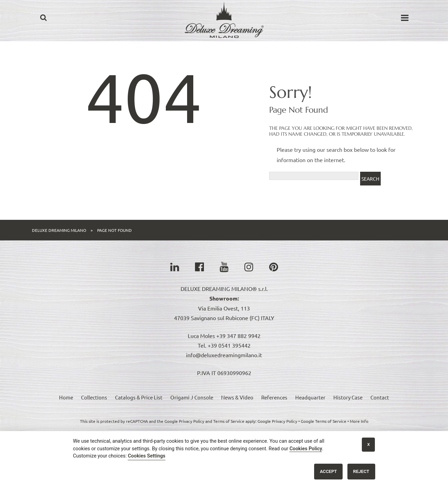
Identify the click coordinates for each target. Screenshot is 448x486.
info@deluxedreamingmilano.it (224, 355)
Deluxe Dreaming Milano (59, 230)
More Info (359, 421)
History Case (348, 397)
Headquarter (310, 397)
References (274, 397)
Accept (329, 471)
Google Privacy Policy (277, 421)
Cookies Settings (146, 456)
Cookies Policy (306, 449)
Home (66, 397)
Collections (94, 397)
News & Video (237, 397)
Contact (380, 397)
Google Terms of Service (324, 421)
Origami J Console (192, 397)
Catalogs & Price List (139, 397)
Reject (361, 471)
